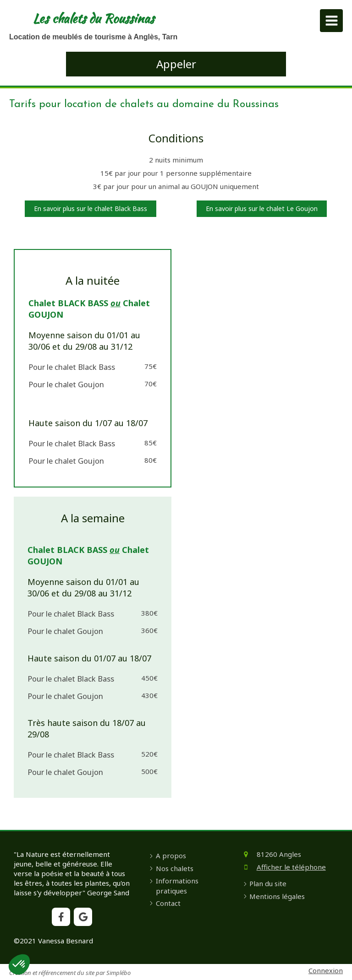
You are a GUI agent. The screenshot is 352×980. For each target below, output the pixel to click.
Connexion (326, 970)
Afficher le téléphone (291, 867)
